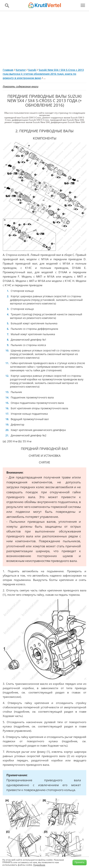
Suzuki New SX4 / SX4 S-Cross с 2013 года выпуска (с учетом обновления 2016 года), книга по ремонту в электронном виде (43, 74)
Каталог (21, 70)
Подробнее (39, 865)
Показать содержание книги (21, 86)
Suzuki (32, 70)
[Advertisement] (44, 38)
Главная (8, 70)
